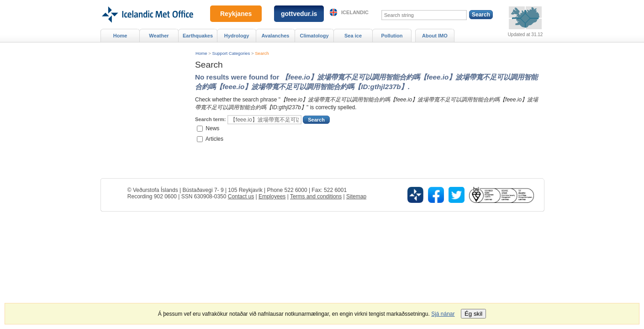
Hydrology (237, 36)
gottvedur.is (299, 14)
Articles (214, 138)
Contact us (241, 196)
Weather (159, 36)
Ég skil (473, 314)
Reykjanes (236, 14)
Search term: (210, 119)
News (212, 128)
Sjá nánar (443, 314)
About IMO (435, 36)
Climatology (314, 36)
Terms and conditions (316, 196)
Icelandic (355, 12)
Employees (272, 196)
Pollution (392, 36)
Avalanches (276, 36)
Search (262, 53)
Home (201, 53)
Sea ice (353, 36)
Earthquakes (198, 36)
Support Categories (231, 53)
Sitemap (356, 196)
